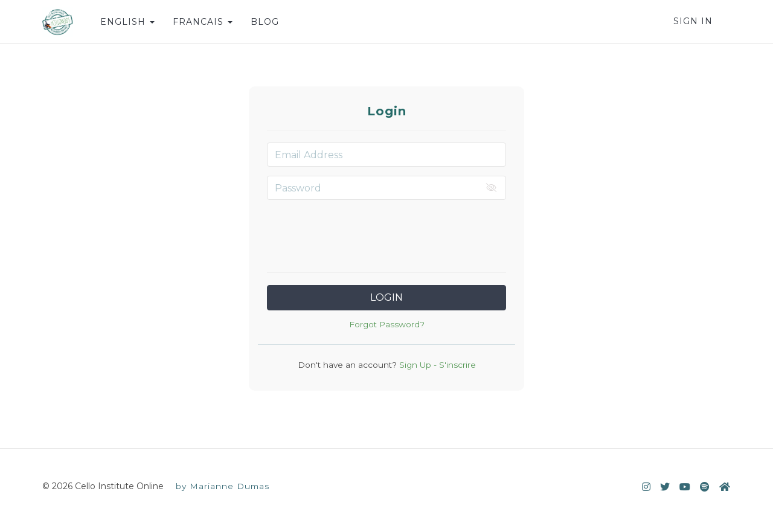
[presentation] (386, 232)
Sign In (693, 21)
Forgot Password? (387, 324)
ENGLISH (127, 22)
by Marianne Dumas (223, 486)
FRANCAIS (203, 22)
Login (386, 297)
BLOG (265, 22)
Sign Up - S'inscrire (436, 365)
